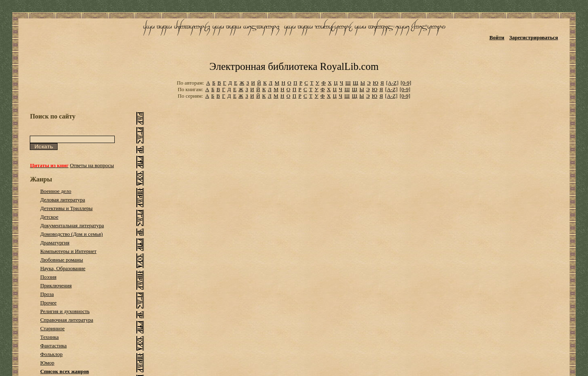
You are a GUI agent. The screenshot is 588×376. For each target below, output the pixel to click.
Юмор (47, 363)
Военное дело (56, 191)
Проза (47, 294)
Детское (49, 217)
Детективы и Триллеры (66, 208)
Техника (49, 337)
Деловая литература (62, 200)
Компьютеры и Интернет (68, 251)
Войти (497, 37)
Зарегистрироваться (533, 37)
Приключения (56, 285)
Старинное (52, 328)
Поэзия (48, 277)
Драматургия (55, 243)
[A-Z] (392, 83)
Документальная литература (72, 225)
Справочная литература (67, 320)
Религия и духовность (65, 311)
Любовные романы (61, 260)
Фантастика (53, 346)
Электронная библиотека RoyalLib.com (294, 66)
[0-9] (406, 83)
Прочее (48, 303)
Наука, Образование (63, 268)
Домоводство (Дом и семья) (71, 234)
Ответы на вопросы (92, 165)
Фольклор (51, 354)
